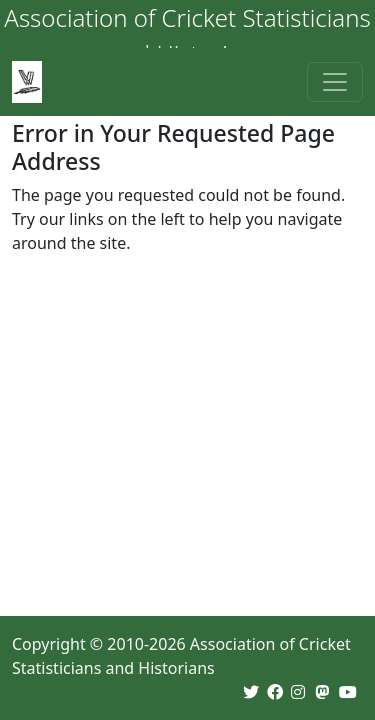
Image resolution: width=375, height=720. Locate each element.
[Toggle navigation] (335, 82)
